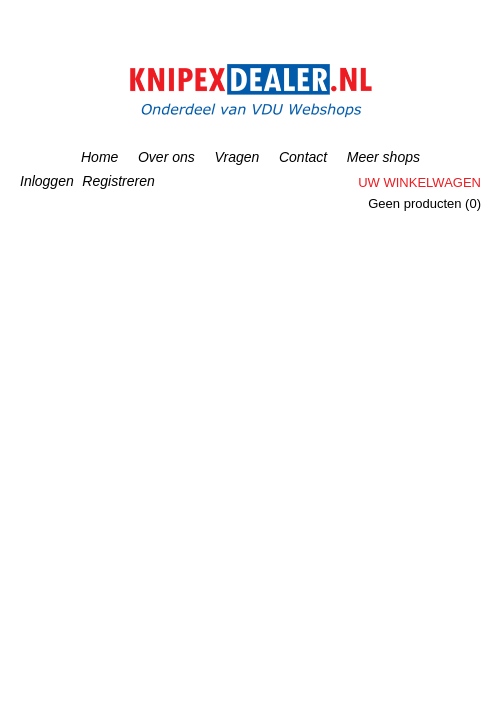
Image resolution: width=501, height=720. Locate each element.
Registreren (118, 181)
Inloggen (47, 181)
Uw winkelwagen (419, 182)
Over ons (166, 157)
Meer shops (383, 157)
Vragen (236, 157)
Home (99, 157)
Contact (303, 157)
